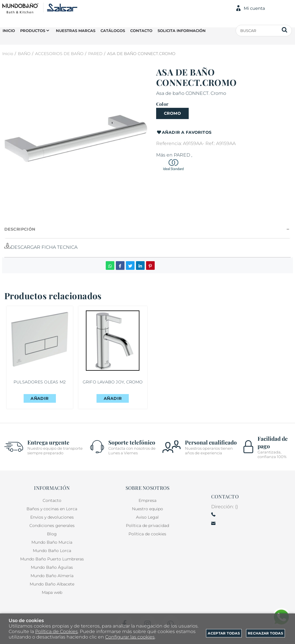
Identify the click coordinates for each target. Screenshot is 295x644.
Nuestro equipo (147, 509)
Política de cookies (147, 534)
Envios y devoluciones (52, 517)
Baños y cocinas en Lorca (52, 509)
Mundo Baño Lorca (52, 551)
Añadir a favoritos (184, 132)
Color (162, 104)
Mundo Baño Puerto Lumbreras (52, 559)
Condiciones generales (52, 526)
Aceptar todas (224, 633)
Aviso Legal (147, 517)
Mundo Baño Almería (52, 576)
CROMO (172, 113)
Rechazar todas (265, 633)
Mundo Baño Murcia (52, 542)
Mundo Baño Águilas (52, 567)
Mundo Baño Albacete (52, 584)
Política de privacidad (147, 526)
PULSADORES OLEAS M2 (40, 384)
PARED (182, 155)
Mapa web (52, 592)
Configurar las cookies (130, 637)
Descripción (20, 229)
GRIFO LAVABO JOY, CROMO (114, 384)
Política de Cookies (56, 631)
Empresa (147, 500)
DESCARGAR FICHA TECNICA (41, 247)
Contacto (52, 500)
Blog (52, 534)
